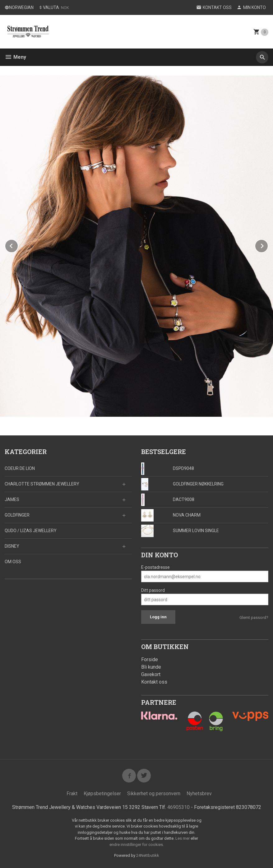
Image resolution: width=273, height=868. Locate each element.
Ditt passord (153, 590)
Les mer (183, 839)
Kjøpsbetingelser (102, 794)
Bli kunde (151, 667)
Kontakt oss (154, 682)
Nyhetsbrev (199, 794)
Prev (18, 245)
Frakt (72, 794)
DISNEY (12, 546)
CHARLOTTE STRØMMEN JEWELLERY (42, 484)
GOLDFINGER (17, 515)
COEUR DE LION (20, 468)
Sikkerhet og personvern (154, 794)
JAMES (12, 499)
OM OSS (13, 562)
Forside (150, 659)
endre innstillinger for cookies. (137, 845)
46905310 (178, 807)
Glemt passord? (254, 617)
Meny (15, 57)
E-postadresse (155, 567)
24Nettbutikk (148, 856)
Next (268, 245)
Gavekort (151, 674)
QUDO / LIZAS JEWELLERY (31, 531)
